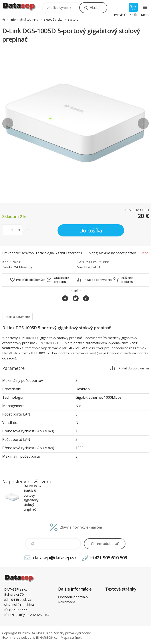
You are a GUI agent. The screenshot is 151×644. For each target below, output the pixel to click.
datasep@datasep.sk (55, 558)
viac (145, 253)
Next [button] (143, 123)
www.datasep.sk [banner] (22, 7)
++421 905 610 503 (108, 558)
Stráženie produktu (127, 280)
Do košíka (91, 230)
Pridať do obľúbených (31, 280)
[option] (75, 123)
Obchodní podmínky (73, 597)
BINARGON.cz (47, 637)
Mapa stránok (71, 637)
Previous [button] (8, 123)
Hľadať (95, 8)
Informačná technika (24, 20)
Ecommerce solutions (19, 637)
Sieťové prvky (53, 20)
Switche (73, 20)
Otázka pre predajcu (62, 280)
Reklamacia (67, 602)
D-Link (96, 267)
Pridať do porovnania (97, 280)
